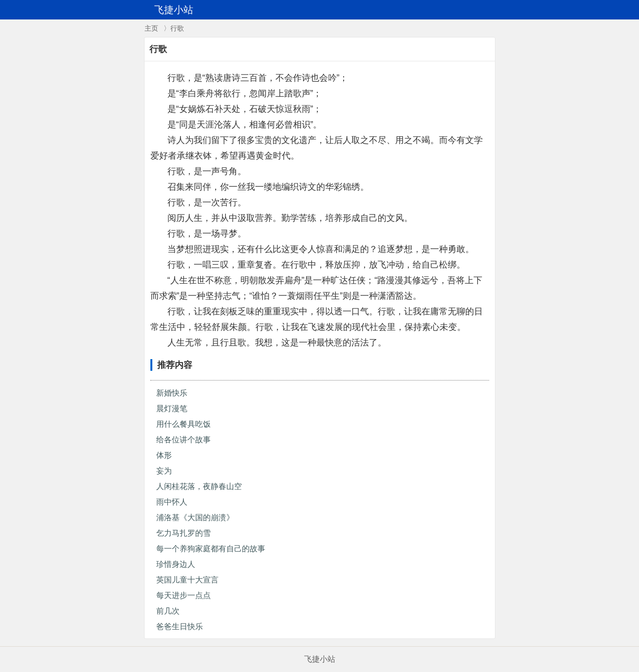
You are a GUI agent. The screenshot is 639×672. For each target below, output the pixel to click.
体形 (164, 455)
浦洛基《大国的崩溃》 (195, 518)
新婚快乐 (172, 393)
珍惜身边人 (176, 564)
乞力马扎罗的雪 (183, 533)
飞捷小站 (320, 659)
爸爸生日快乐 (180, 627)
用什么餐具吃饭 (183, 424)
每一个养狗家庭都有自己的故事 (211, 549)
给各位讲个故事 (183, 440)
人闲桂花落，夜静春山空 (199, 486)
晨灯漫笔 (172, 409)
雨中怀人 (172, 502)
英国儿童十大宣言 (187, 580)
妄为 (164, 471)
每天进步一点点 (183, 595)
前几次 (168, 611)
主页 (151, 28)
